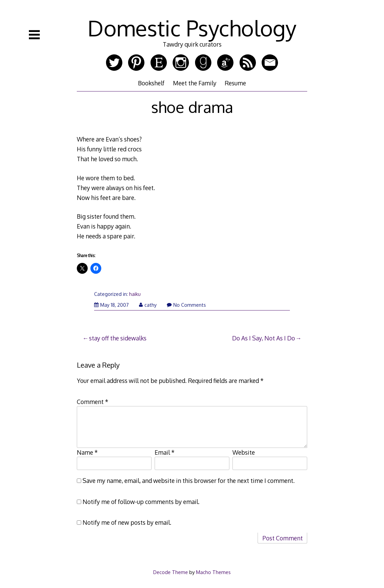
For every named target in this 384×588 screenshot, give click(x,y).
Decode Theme (171, 572)
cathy (148, 305)
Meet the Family (195, 83)
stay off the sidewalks (118, 338)
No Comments (186, 305)
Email (165, 452)
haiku (135, 294)
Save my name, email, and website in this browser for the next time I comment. (189, 481)
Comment (93, 402)
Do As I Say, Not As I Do (264, 338)
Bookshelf (151, 83)
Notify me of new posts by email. (127, 522)
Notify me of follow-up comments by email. (141, 502)
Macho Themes (213, 572)
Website (244, 452)
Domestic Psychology (192, 28)
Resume (235, 83)
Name (87, 452)
